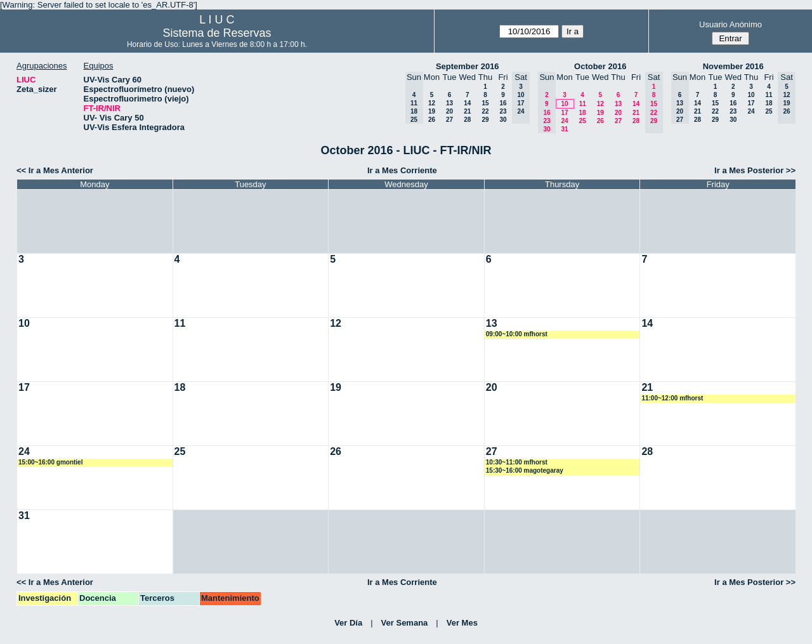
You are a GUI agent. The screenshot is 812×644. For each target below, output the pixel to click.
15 (485, 103)
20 (449, 111)
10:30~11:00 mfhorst (517, 462)
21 (467, 111)
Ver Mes (462, 623)
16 (503, 103)
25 (582, 121)
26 (432, 120)
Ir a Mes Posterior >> (755, 170)
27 (449, 120)
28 (467, 120)
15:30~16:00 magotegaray (525, 470)
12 (432, 103)
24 (564, 121)
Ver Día (348, 623)
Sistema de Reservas (217, 33)
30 (503, 120)
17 (564, 113)
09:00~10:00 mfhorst (517, 334)
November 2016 (733, 66)
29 (485, 120)
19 (432, 111)
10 (564, 104)
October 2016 (600, 66)
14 (467, 103)
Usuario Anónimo (730, 24)
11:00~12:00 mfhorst (672, 398)
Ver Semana (405, 623)
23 (503, 111)
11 (583, 104)
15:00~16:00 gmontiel (50, 462)
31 (564, 129)
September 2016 (468, 66)
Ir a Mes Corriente (402, 170)
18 (582, 113)
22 (485, 111)
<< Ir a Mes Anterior (55, 170)
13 (449, 103)
